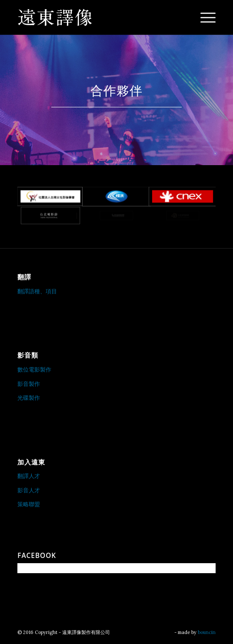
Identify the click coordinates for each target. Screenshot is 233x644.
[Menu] (204, 17)
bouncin (207, 632)
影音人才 (29, 490)
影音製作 (29, 384)
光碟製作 (29, 398)
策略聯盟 (29, 504)
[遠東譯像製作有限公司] (97, 17)
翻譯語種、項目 (37, 291)
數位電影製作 (34, 370)
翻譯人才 (29, 476)
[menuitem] (204, 17)
